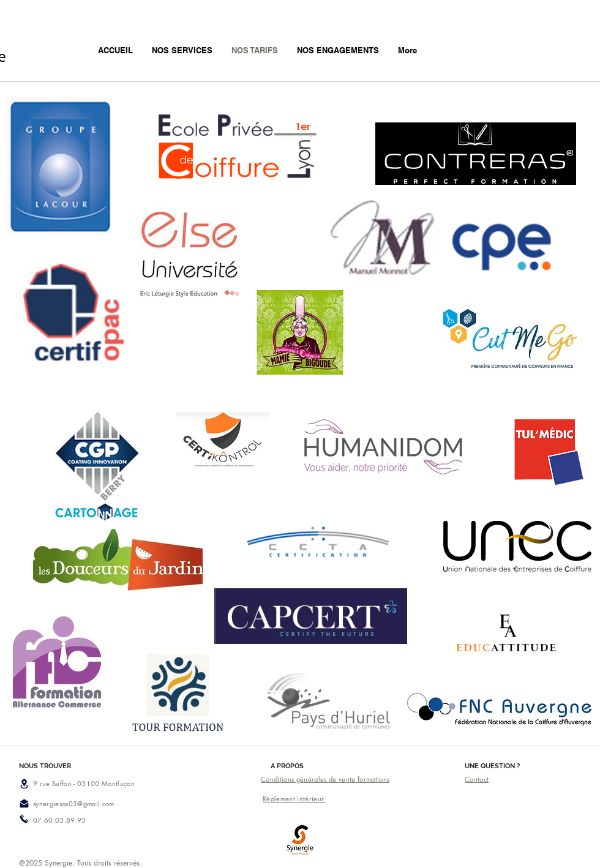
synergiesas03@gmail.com (74, 803)
